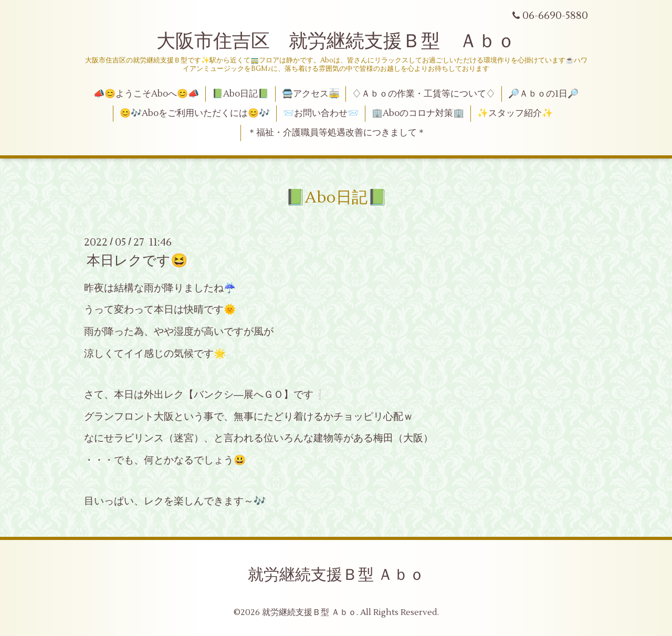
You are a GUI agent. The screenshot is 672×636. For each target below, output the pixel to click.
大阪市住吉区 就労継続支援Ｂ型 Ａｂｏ (336, 41)
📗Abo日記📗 (240, 94)
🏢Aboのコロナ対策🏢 (418, 113)
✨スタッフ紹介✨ (515, 113)
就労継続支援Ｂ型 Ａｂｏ (336, 575)
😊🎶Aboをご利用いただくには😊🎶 (195, 113)
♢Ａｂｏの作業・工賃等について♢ (424, 94)
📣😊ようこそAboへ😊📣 (146, 94)
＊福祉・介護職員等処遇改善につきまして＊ (337, 133)
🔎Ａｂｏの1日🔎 (543, 94)
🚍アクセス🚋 (311, 94)
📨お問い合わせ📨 (321, 113)
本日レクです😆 (137, 261)
